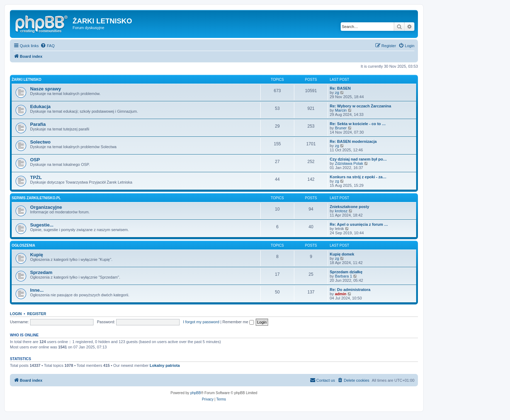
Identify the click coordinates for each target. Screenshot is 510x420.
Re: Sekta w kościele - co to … (358, 124)
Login (16, 314)
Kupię (37, 255)
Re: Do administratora (350, 290)
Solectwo (40, 142)
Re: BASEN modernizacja (353, 141)
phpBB (195, 393)
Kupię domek (342, 254)
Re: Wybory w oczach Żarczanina (360, 106)
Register (37, 314)
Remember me (238, 322)
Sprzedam (41, 272)
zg (337, 93)
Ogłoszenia (23, 245)
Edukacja (40, 107)
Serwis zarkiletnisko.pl (36, 198)
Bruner (341, 128)
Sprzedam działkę (346, 272)
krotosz (341, 211)
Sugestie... (42, 225)
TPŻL (36, 177)
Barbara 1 (344, 276)
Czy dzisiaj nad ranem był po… (358, 159)
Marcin (341, 110)
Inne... (37, 290)
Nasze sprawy (46, 89)
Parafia (38, 124)
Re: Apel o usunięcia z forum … (359, 224)
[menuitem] (47, 46)
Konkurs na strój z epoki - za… (358, 177)
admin (341, 294)
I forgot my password (201, 322)
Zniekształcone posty (349, 207)
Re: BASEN (340, 88)
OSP (35, 160)
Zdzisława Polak (349, 163)
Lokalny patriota (165, 365)
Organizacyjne (46, 207)
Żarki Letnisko (27, 80)
